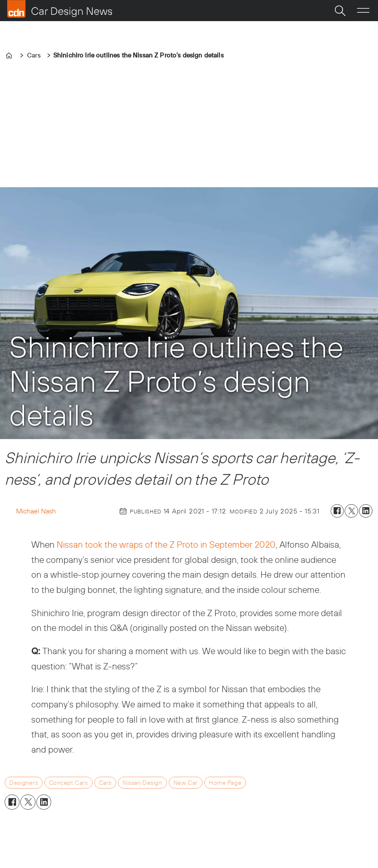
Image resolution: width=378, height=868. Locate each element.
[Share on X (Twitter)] (351, 511)
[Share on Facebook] (337, 511)
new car (186, 783)
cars (105, 783)
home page (225, 783)
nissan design (142, 783)
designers (23, 783)
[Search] (340, 11)
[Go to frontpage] (60, 9)
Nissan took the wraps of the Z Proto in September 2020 (166, 544)
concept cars (68, 783)
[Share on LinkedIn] (366, 511)
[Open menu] (363, 11)
